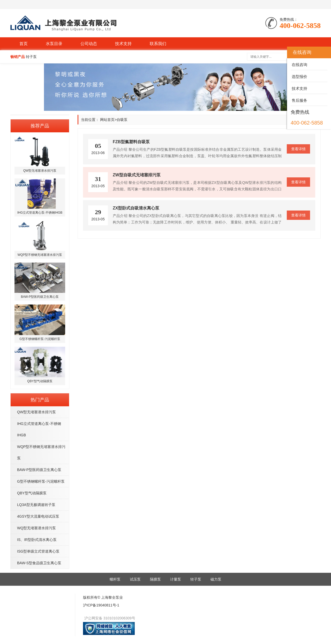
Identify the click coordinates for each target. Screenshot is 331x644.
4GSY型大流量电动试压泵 (38, 516)
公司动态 (89, 44)
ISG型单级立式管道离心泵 (38, 551)
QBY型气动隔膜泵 (32, 493)
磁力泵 (216, 579)
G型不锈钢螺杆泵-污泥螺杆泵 (41, 481)
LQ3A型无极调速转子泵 (36, 505)
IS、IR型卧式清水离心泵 (37, 540)
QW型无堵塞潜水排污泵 (36, 412)
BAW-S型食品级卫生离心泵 (39, 563)
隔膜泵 (155, 579)
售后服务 (299, 100)
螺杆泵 (115, 579)
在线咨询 (299, 65)
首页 (24, 44)
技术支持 (123, 44)
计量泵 (176, 579)
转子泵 (196, 579)
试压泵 (135, 579)
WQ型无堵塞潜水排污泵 (36, 528)
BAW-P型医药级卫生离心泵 (39, 470)
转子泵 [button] (31, 57)
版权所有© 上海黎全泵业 (103, 597)
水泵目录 (54, 44)
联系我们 (158, 44)
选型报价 (299, 77)
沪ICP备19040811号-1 (101, 605)
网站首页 (107, 120)
